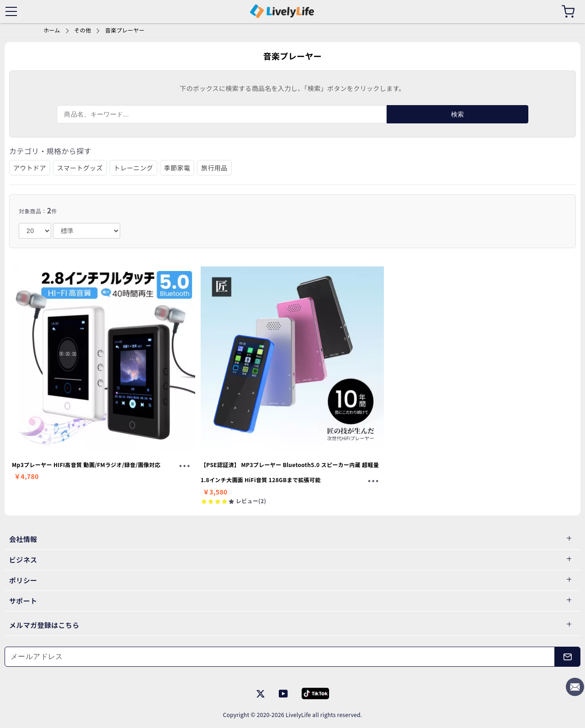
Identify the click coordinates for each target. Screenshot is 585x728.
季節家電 (177, 168)
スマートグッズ (80, 168)
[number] (35, 231)
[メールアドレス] (280, 657)
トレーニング (133, 168)
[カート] (568, 11)
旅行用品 (214, 168)
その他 (82, 30)
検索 (458, 114)
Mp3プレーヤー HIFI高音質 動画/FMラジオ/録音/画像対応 (86, 465)
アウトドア (30, 168)
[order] (87, 231)
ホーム (52, 30)
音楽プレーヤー (125, 30)
